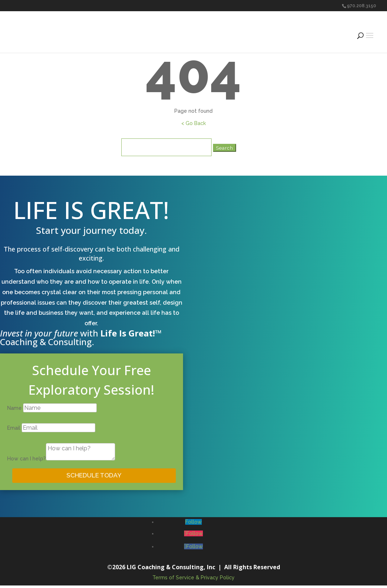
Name (14, 408)
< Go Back (193, 123)
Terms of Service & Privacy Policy (193, 580)
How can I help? (27, 459)
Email (14, 428)
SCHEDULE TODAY (94, 477)
